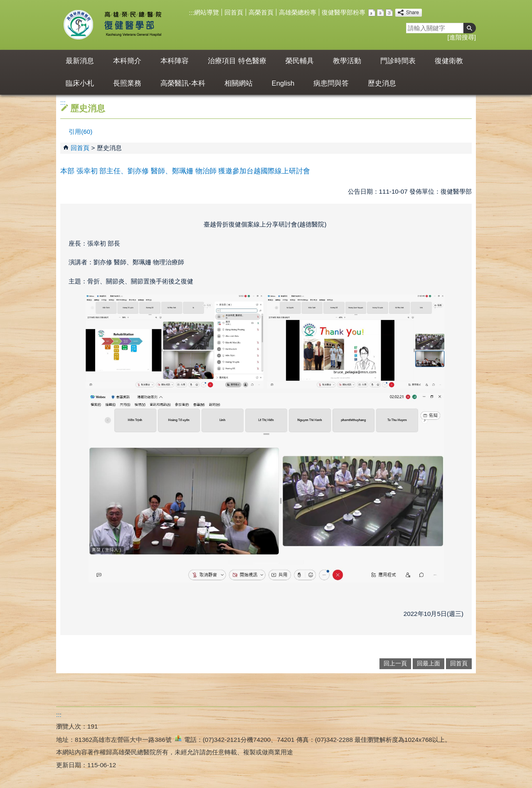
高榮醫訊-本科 (183, 83)
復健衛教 (449, 61)
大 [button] (389, 13)
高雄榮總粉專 (298, 12)
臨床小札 (80, 83)
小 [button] (372, 13)
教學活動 (347, 61)
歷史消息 (382, 83)
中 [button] (381, 13)
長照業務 (127, 83)
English (283, 83)
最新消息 (80, 61)
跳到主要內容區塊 (4, 4)
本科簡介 (127, 61)
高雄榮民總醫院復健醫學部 (132, 25)
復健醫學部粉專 (344, 12)
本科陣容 (175, 61)
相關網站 (239, 83)
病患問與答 (331, 83)
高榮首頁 (261, 12)
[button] (470, 28)
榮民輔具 (300, 61)
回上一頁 (395, 664)
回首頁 (234, 12)
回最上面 (429, 664)
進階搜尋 (462, 37)
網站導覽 (207, 12)
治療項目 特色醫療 (237, 61)
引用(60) (80, 132)
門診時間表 (398, 61)
